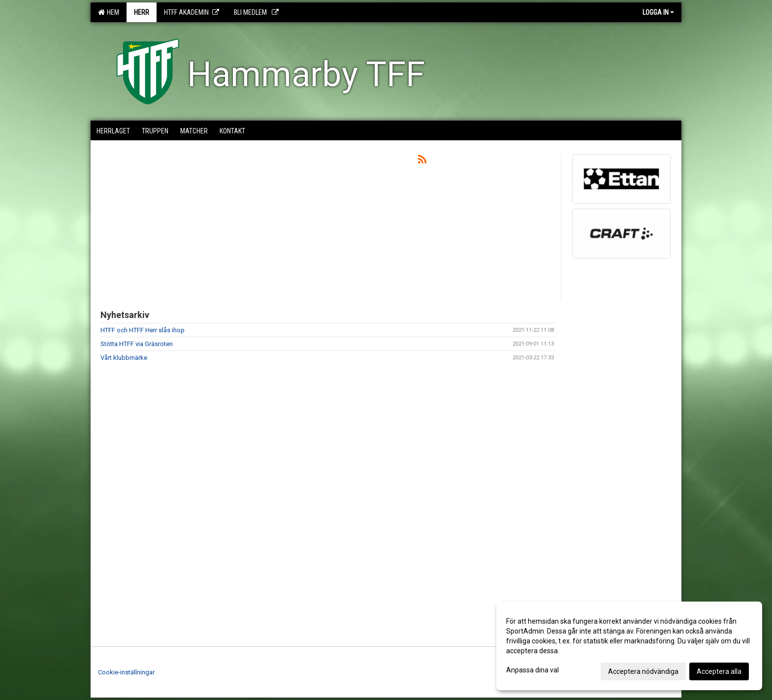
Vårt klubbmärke (124, 358)
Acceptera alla (719, 671)
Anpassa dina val (532, 670)
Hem (109, 12)
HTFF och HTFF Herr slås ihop (143, 330)
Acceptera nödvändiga (643, 671)
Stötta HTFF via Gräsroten (137, 344)
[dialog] (629, 646)
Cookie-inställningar (126, 672)
